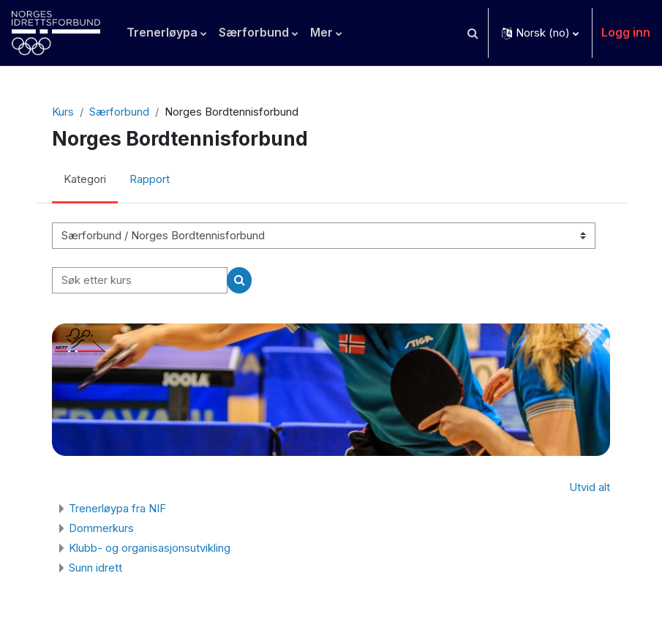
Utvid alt (590, 487)
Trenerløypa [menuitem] (162, 32)
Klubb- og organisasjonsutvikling (150, 548)
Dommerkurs (101, 528)
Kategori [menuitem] (85, 179)
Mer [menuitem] (321, 32)
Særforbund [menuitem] (254, 32)
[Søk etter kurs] (140, 280)
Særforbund (119, 112)
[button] (473, 33)
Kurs (63, 112)
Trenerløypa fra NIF (117, 508)
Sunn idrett (95, 568)
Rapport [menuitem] (150, 179)
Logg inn (626, 32)
